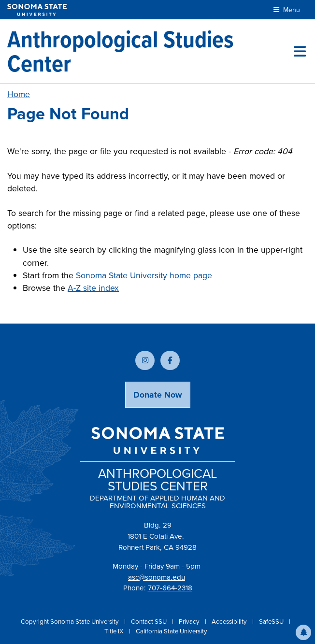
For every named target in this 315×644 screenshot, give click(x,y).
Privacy (190, 622)
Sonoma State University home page (144, 275)
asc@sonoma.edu (157, 577)
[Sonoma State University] (37, 10)
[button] (303, 632)
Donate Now (158, 395)
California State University (172, 631)
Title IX (115, 631)
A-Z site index (93, 288)
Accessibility (230, 622)
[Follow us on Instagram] (145, 360)
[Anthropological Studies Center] (150, 51)
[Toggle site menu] (300, 51)
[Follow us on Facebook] (170, 360)
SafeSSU (272, 622)
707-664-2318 (170, 588)
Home (19, 94)
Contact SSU (150, 622)
